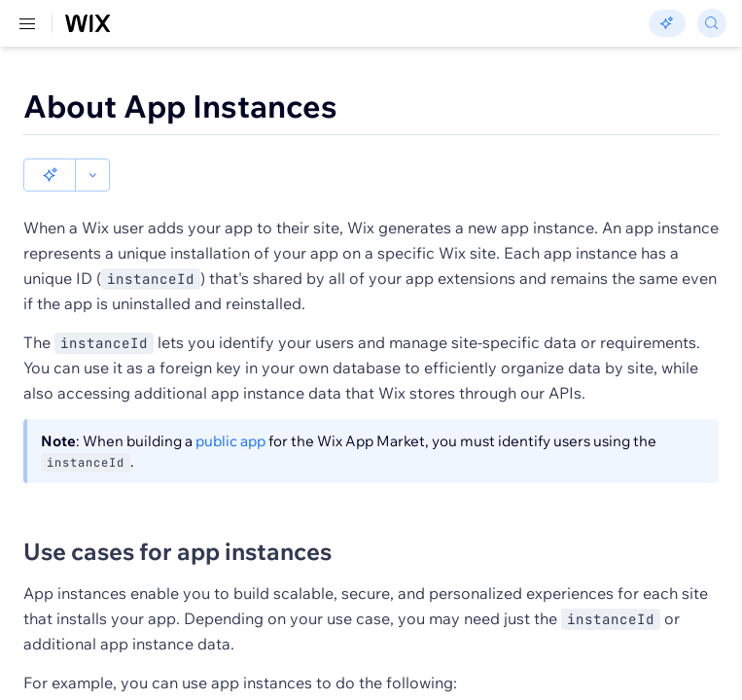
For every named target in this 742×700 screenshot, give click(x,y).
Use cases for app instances (177, 551)
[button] (50, 175)
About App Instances (180, 106)
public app (230, 441)
